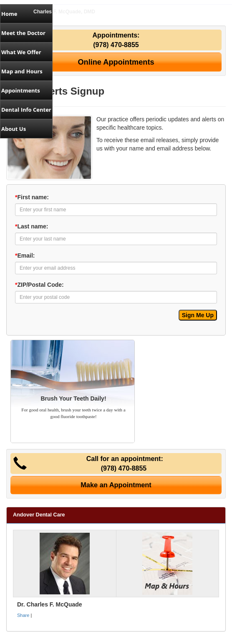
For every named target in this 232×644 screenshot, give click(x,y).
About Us (14, 129)
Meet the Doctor (23, 33)
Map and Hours (22, 71)
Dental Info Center (26, 110)
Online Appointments (116, 62)
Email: (25, 256)
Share (23, 615)
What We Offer (21, 52)
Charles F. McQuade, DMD (64, 12)
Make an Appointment (116, 485)
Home (9, 14)
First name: (32, 197)
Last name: (32, 226)
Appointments (21, 90)
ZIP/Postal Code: (39, 285)
